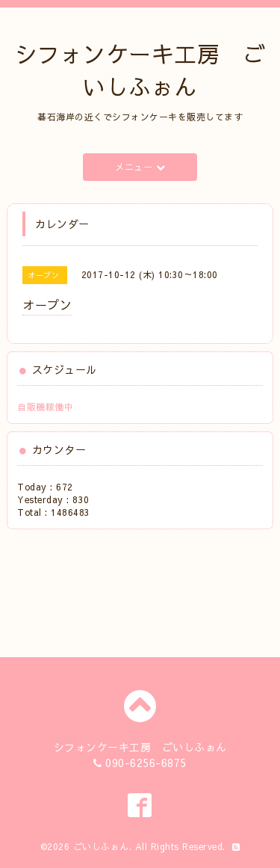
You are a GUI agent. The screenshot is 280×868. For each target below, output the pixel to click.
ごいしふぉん (101, 846)
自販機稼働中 (45, 407)
